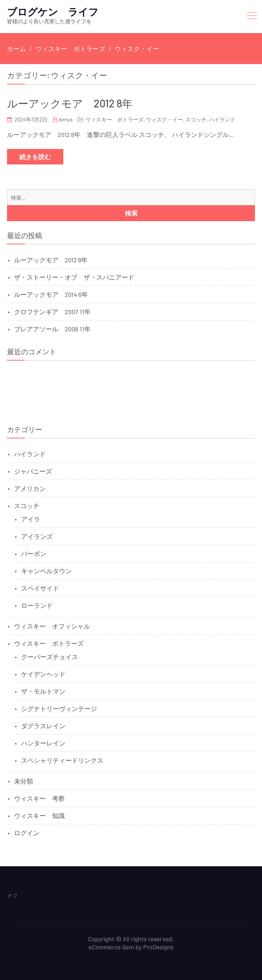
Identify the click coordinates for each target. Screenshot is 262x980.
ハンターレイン (43, 743)
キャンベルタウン (46, 571)
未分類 (24, 781)
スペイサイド (40, 588)
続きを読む (35, 157)
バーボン (34, 554)
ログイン (27, 833)
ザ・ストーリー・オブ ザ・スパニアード (74, 277)
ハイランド (222, 119)
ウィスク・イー (164, 119)
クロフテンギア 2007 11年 (52, 312)
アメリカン (30, 488)
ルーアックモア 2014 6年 (51, 294)
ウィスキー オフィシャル (52, 626)
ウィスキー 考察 (39, 798)
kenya (66, 119)
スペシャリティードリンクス (62, 760)
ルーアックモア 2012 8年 (70, 103)
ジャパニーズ (33, 471)
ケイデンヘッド (43, 674)
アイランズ (37, 536)
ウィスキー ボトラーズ (114, 119)
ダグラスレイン (43, 726)
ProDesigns (158, 947)
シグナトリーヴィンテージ (59, 709)
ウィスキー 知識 (39, 816)
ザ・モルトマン (43, 691)
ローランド (37, 605)
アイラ (31, 519)
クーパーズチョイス (50, 657)
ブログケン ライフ (53, 12)
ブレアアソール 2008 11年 (52, 329)
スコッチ (196, 119)
